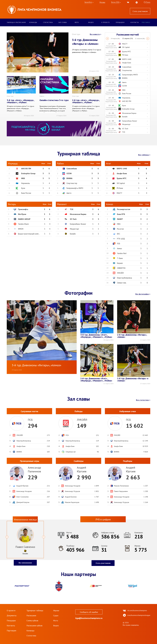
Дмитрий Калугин (23, 502)
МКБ (119, 224)
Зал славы (63, 22)
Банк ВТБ (121, 214)
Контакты (135, 22)
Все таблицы (144, 155)
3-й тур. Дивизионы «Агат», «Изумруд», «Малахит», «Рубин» (96, 336)
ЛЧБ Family (146, 22)
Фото (77, 22)
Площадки (120, 22)
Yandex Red (122, 253)
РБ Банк (120, 188)
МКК (23, 178)
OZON (69, 173)
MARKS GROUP (24, 219)
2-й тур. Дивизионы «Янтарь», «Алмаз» (132, 336)
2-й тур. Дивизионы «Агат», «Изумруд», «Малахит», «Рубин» (96, 380)
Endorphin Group (28, 173)
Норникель (26, 183)
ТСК (72, 209)
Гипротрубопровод (124, 278)
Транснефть (23, 209)
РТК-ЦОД (121, 239)
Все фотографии (143, 294)
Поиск (148, 2)
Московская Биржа (78, 214)
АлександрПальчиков (34, 469)
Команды (33, 22)
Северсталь (122, 283)
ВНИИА (69, 178)
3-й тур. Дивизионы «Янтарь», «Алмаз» (36, 365)
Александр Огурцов (72, 491)
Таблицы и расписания (16, 22)
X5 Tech (73, 219)
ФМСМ (21, 229)
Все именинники (25, 563)
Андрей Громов (71, 497)
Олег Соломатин (22, 497)
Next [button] (148, 39)
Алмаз (119, 248)
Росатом (120, 229)
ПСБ (119, 244)
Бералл (120, 263)
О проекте (105, 22)
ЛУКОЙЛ (120, 273)
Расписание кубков (34, 626)
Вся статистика (143, 400)
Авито (69, 193)
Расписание (31, 615)
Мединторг (74, 229)
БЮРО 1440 (122, 169)
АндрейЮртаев (82, 469)
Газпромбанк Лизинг (78, 224)
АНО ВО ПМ (26, 169)
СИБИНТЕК (121, 268)
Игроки (56, 610)
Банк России (26, 193)
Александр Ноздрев (24, 491)
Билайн (73, 234)
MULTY (119, 193)
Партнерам (11, 631)
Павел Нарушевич (121, 491)
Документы (12, 615)
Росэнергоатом (124, 209)
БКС (119, 234)
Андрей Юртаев (22, 486)
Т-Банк (120, 258)
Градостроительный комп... (29, 234)
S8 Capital (121, 183)
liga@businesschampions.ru (89, 619)
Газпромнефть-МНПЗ (75, 188)
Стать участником (140, 11)
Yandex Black (23, 224)
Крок (23, 188)
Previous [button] (107, 39)
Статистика (48, 22)
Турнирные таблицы (35, 610)
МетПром (22, 214)
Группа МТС (122, 178)
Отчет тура (76, 34)
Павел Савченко (25, 547)
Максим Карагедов (72, 502)
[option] (128, 39)
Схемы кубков (32, 621)
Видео (91, 22)
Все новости (95, 34)
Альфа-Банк (122, 173)
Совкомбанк (72, 169)
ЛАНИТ (120, 219)
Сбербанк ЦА (71, 452)
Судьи (56, 615)
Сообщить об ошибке (89, 612)
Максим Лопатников (121, 486)
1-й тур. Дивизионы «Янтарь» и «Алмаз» (133, 380)
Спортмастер (72, 183)
